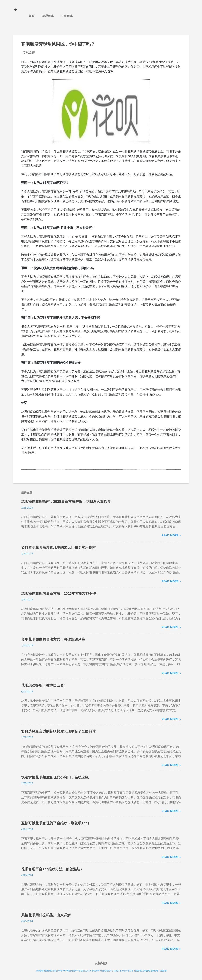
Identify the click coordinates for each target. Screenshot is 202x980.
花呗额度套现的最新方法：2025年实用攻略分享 (59, 593)
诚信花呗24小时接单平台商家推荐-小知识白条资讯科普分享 (107, 971)
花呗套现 (48, 16)
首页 (32, 16)
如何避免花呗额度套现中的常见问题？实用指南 (58, 547)
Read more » (171, 535)
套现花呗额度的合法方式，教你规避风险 (53, 639)
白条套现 (67, 16)
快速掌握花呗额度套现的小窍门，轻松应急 (55, 777)
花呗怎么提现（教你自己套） (44, 685)
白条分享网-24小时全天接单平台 (66, 971)
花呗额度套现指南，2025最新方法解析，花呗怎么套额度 (66, 502)
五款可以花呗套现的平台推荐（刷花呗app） (56, 823)
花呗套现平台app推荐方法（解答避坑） (52, 869)
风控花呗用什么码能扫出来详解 (46, 915)
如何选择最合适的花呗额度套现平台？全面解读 (58, 731)
